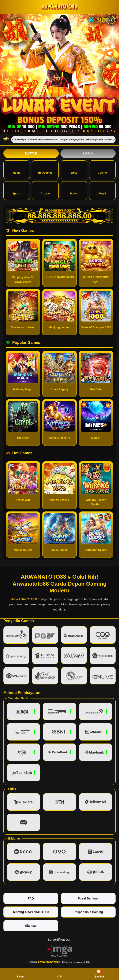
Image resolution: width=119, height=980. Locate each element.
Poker (74, 190)
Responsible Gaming (88, 912)
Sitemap (31, 926)
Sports (17, 190)
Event (20, 974)
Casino (102, 169)
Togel (103, 190)
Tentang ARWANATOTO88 (31, 912)
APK (59, 974)
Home (17, 169)
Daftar (31, 153)
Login (88, 153)
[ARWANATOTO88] (60, 7)
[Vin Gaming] (60, 950)
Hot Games (45, 169)
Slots (74, 169)
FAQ (31, 898)
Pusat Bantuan (88, 898)
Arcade (45, 190)
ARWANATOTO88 (24, 599)
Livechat (99, 974)
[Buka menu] (7, 7)
